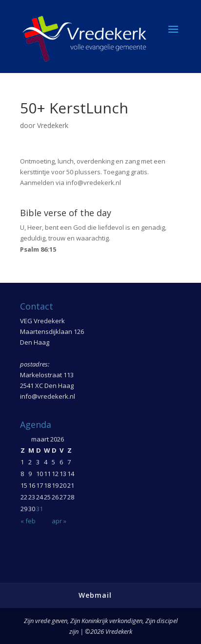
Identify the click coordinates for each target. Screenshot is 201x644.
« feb (28, 521)
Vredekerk (53, 125)
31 (40, 509)
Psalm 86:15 (38, 249)
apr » (59, 521)
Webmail (95, 595)
